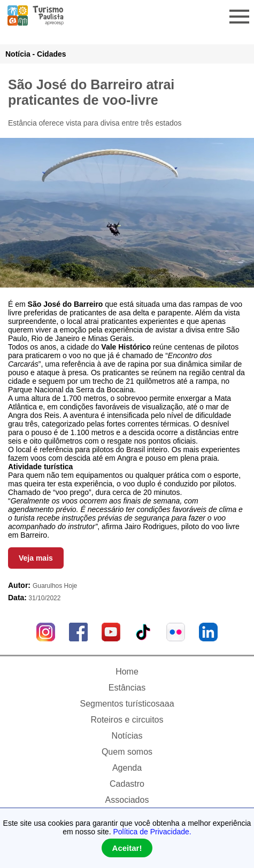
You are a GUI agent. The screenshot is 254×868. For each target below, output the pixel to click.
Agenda (127, 768)
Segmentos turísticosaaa (127, 704)
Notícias (127, 736)
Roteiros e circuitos (127, 720)
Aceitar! (127, 848)
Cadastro (127, 784)
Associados (127, 800)
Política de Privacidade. (152, 832)
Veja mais (36, 558)
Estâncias (127, 688)
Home (127, 672)
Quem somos (127, 752)
